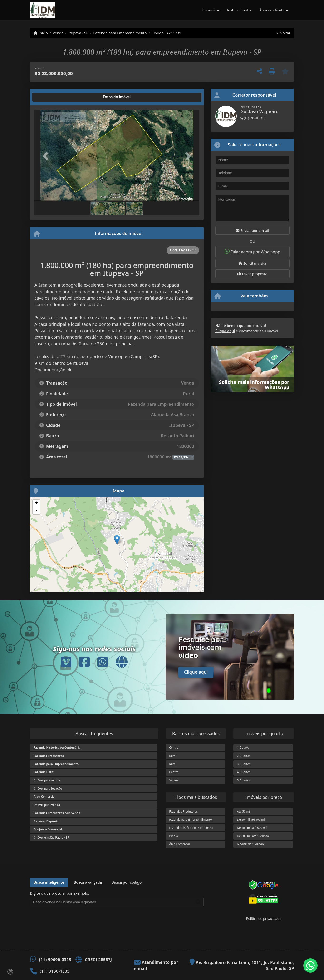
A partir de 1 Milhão (250, 844)
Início (41, 33)
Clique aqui (225, 331)
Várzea (174, 780)
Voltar (283, 33)
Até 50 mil (244, 812)
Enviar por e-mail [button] (252, 230)
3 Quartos (244, 764)
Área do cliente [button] (272, 10)
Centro (174, 748)
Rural (173, 756)
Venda (58, 33)
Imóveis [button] (209, 10)
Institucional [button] (237, 10)
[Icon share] (66, 662)
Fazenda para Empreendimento (120, 33)
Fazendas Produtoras (183, 812)
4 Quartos (244, 772)
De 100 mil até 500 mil (252, 828)
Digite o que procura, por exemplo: (59, 893)
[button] (47, 156)
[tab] (50, 97)
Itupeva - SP (78, 33)
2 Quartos (244, 756)
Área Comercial (179, 844)
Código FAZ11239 (166, 33)
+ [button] (37, 503)
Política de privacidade (264, 919)
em (51, 837)
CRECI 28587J (98, 960)
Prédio (174, 836)
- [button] (36, 511)
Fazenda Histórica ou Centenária (191, 828)
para (47, 780)
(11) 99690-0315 (253, 118)
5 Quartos (244, 780)
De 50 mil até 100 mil (251, 820)
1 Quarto (243, 748)
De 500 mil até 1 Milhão (253, 836)
